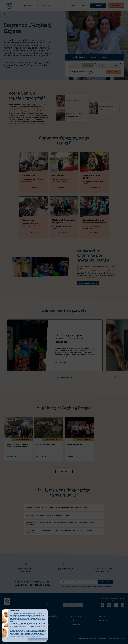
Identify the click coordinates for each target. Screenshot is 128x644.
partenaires (17, 614)
